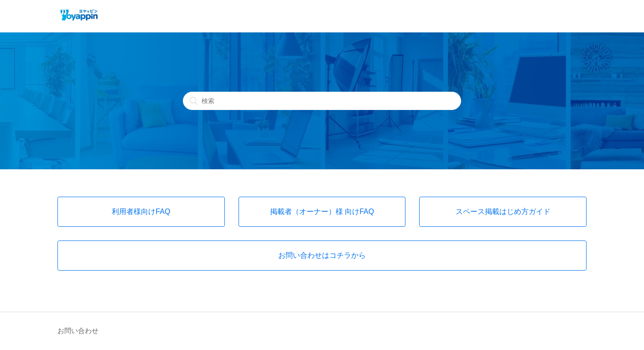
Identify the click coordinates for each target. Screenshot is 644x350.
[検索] (322, 101)
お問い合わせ (78, 331)
